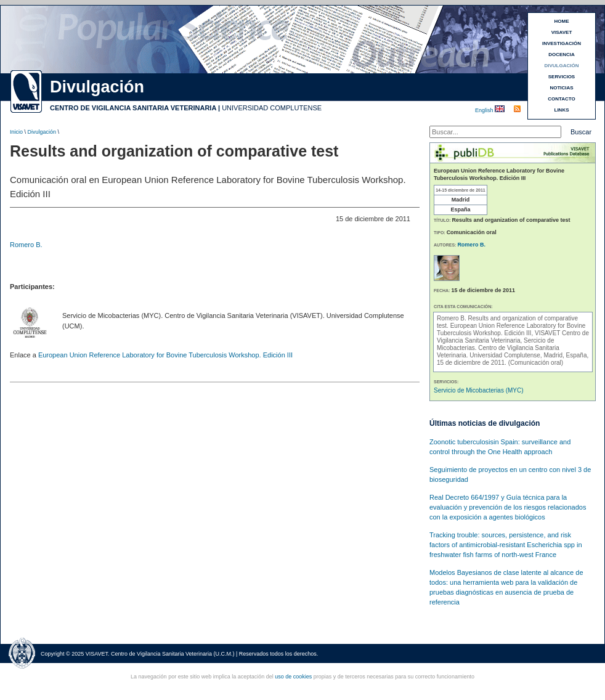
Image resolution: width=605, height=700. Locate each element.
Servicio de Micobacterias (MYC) (479, 390)
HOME (562, 21)
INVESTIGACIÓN (562, 43)
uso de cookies (293, 677)
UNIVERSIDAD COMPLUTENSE (272, 108)
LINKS (562, 110)
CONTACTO (562, 99)
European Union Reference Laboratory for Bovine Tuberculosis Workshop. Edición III (165, 355)
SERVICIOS (562, 77)
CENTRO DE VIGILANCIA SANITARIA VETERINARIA (133, 108)
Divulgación (42, 132)
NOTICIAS (561, 88)
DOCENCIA (562, 55)
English (485, 110)
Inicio (16, 132)
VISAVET (562, 32)
